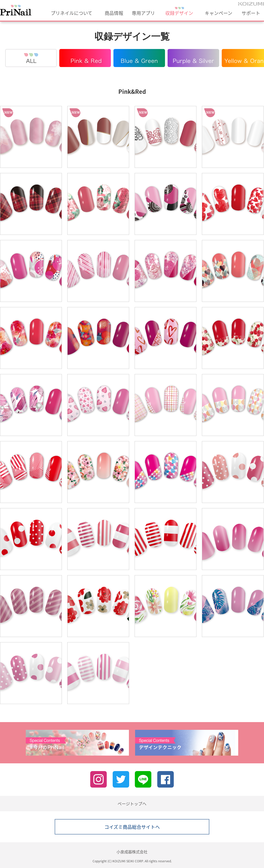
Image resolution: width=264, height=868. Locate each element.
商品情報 (114, 13)
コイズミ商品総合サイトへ (132, 827)
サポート (251, 13)
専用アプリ (143, 13)
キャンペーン (218, 13)
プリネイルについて (72, 13)
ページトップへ (132, 804)
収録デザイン (179, 13)
